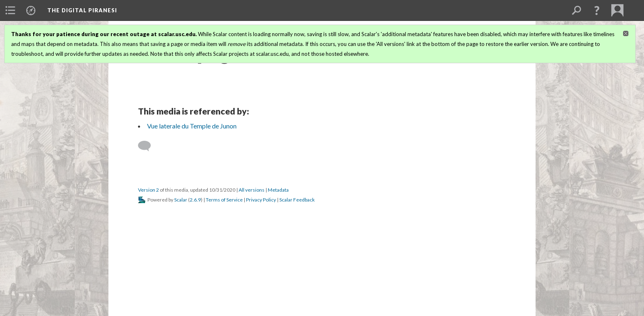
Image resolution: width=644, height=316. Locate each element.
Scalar (181, 200)
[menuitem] (10, 10)
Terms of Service (224, 200)
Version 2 (148, 190)
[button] (597, 10)
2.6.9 (195, 200)
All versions (252, 190)
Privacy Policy (261, 200)
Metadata (278, 190)
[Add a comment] (148, 146)
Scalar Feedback (297, 200)
